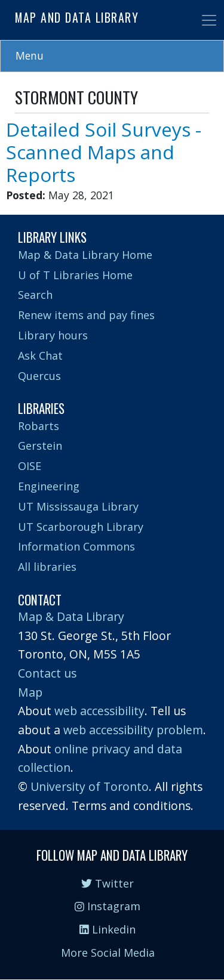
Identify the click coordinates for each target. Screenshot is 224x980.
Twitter (108, 883)
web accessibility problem (133, 730)
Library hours (53, 335)
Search (35, 295)
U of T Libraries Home (75, 275)
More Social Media (108, 953)
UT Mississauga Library (78, 506)
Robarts (39, 426)
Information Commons (76, 546)
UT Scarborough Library (81, 527)
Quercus (39, 376)
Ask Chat (40, 355)
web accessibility (99, 711)
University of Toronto (90, 786)
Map (30, 692)
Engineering (49, 486)
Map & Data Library (71, 616)
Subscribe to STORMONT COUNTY (20, 210)
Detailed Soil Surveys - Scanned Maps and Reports (104, 152)
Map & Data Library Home (85, 255)
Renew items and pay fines (86, 315)
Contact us (47, 673)
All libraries (47, 567)
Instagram (108, 906)
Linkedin (108, 929)
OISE (30, 466)
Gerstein (40, 446)
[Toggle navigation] (209, 20)
